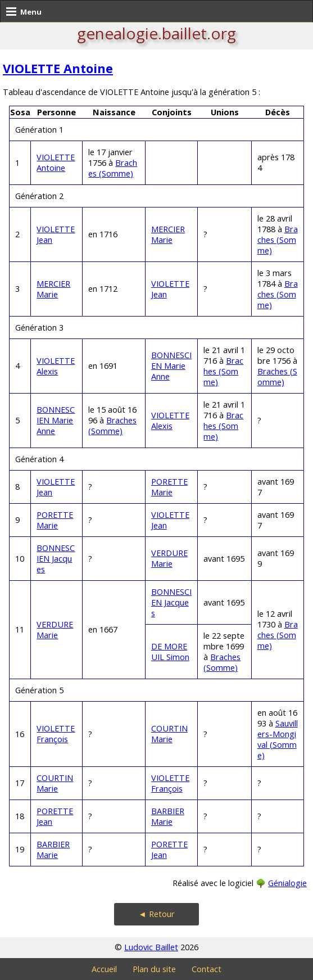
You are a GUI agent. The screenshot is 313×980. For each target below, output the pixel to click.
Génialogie (287, 883)
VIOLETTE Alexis (56, 366)
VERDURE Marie (169, 558)
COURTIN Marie (169, 734)
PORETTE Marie (169, 487)
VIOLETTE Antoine (58, 68)
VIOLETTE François (56, 734)
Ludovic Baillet (151, 947)
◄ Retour (156, 914)
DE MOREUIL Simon (170, 652)
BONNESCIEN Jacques (56, 559)
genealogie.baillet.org (156, 33)
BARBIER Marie (168, 816)
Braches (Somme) (113, 168)
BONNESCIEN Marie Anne (171, 366)
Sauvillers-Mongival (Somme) (278, 739)
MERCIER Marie (168, 234)
